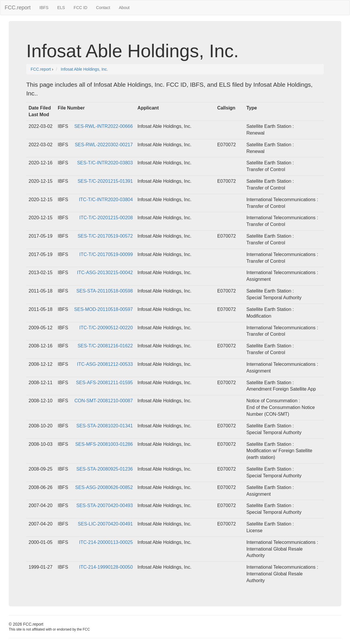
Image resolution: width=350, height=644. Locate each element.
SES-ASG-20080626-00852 (104, 487)
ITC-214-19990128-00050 (106, 567)
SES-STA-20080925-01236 (105, 469)
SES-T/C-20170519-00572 (105, 236)
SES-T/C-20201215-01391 (105, 181)
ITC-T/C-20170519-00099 (106, 254)
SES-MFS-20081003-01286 (104, 444)
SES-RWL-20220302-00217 (104, 145)
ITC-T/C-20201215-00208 (106, 218)
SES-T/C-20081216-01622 (105, 346)
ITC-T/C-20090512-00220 (106, 328)
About (124, 8)
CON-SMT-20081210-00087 (104, 401)
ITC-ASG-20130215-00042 (105, 273)
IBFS (44, 8)
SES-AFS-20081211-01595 (105, 383)
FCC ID (81, 8)
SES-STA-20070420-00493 (105, 505)
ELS (61, 8)
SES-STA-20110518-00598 (105, 291)
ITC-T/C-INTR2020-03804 (106, 200)
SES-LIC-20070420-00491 (105, 524)
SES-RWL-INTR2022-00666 (104, 126)
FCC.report (18, 8)
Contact (103, 8)
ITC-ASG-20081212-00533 (105, 364)
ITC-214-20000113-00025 (106, 542)
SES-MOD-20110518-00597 (103, 309)
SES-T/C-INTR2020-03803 (105, 163)
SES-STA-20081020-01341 (105, 426)
